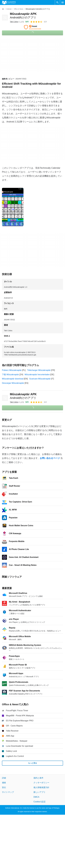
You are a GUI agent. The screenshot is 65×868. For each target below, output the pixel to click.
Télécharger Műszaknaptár (39, 370)
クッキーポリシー (41, 783)
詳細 (4, 778)
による (17, 22)
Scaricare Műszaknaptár (40, 379)
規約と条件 (38, 778)
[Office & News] (19, 9)
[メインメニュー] (63, 2)
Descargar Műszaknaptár (13, 383)
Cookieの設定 (40, 802)
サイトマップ (8, 792)
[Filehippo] (9, 2)
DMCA (36, 797)
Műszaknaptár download (13, 379)
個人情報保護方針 (41, 787)
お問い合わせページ (50, 458)
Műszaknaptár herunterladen (37, 375)
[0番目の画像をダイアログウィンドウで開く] (13, 207)
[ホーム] (3, 9)
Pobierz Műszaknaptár (12, 370)
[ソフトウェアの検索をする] (57, 2)
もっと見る (32, 763)
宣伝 (4, 787)
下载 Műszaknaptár (10, 375)
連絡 (4, 783)
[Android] (9, 9)
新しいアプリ (39, 792)
